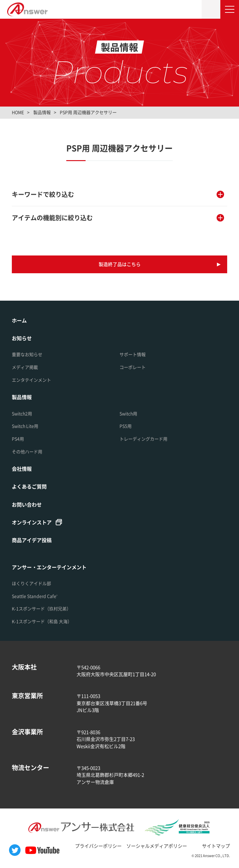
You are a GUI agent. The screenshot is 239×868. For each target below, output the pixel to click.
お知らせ (22, 338)
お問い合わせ (27, 504)
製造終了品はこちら (120, 264)
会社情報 (22, 469)
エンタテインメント (31, 380)
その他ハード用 (27, 451)
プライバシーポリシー (98, 846)
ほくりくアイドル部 (31, 583)
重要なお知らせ (27, 354)
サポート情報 (133, 354)
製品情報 (22, 397)
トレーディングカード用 (143, 439)
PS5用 (126, 426)
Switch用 (128, 413)
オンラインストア (32, 522)
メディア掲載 (25, 367)
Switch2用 (22, 413)
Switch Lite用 (25, 426)
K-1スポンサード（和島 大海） (42, 621)
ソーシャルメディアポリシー (157, 846)
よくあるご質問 (29, 486)
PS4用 (18, 439)
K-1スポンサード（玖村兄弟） (41, 608)
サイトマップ (216, 846)
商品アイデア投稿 (32, 540)
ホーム (19, 320)
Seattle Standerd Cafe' (35, 596)
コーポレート (133, 367)
